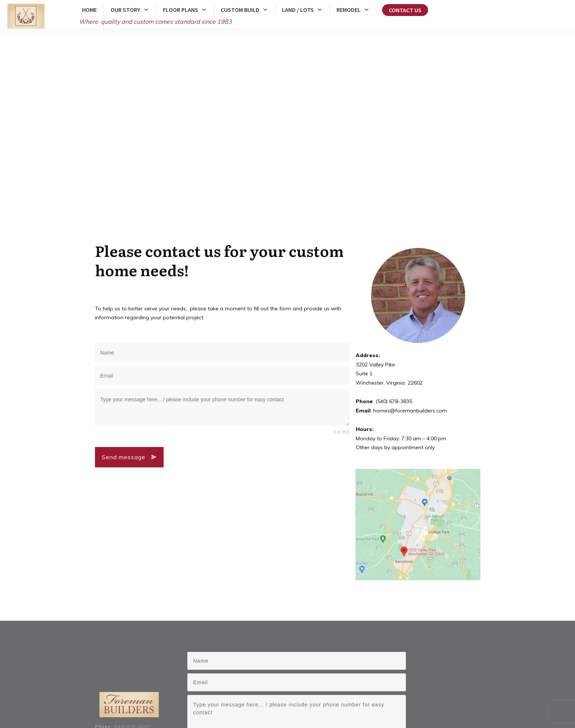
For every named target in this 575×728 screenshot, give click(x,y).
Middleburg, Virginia (251, 704)
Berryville (347, 696)
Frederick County (172, 696)
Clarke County (208, 696)
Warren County (242, 696)
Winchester (322, 696)
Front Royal (372, 696)
